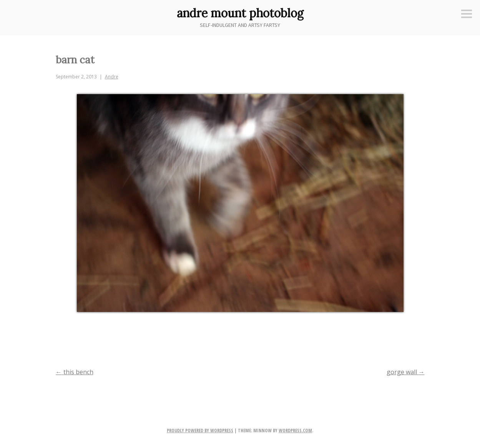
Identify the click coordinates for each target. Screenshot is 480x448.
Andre (112, 77)
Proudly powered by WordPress (200, 431)
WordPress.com (295, 431)
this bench (75, 372)
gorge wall (406, 372)
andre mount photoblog (240, 13)
